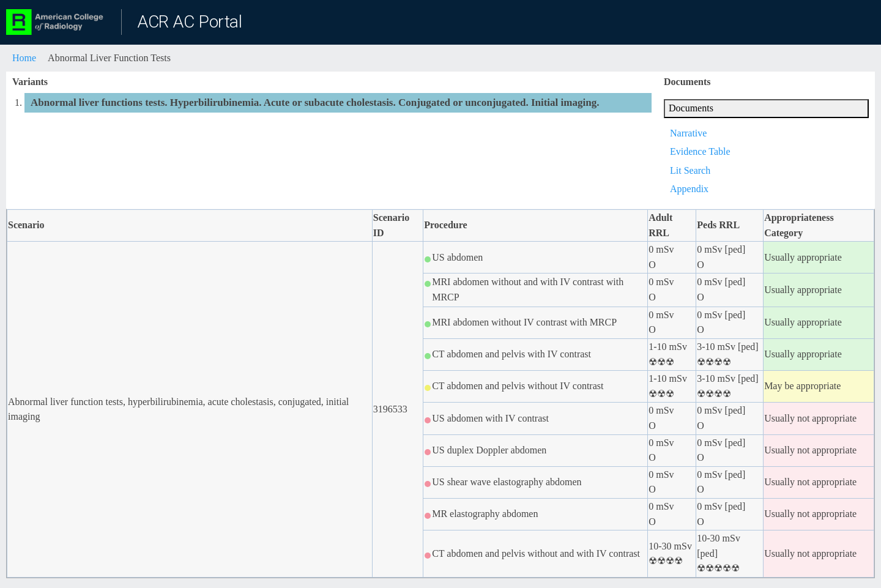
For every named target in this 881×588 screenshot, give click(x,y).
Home (24, 58)
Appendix (689, 189)
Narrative (688, 133)
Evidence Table (700, 151)
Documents (691, 108)
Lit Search (690, 170)
